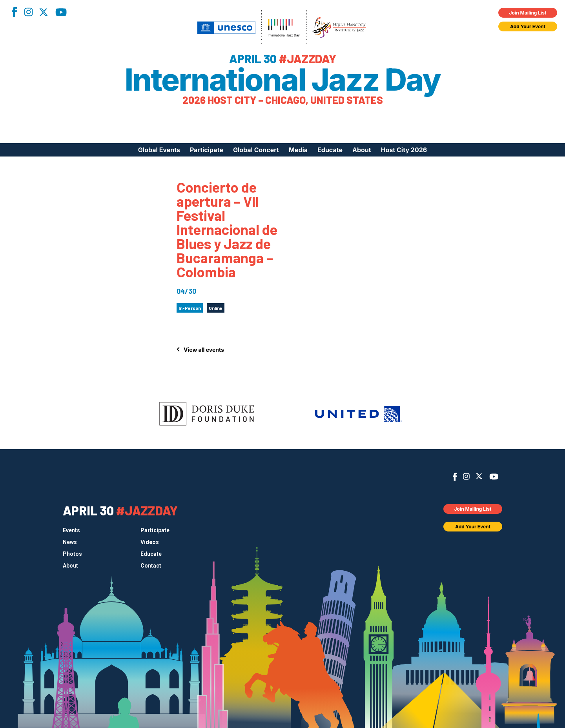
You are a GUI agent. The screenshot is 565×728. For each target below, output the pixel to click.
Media (298, 150)
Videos (150, 542)
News (70, 542)
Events (71, 530)
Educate (330, 150)
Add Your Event (528, 26)
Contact (151, 566)
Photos (72, 554)
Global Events (159, 150)
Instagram (28, 12)
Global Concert (256, 150)
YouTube (61, 12)
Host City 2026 (404, 150)
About (362, 150)
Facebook (14, 12)
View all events (204, 350)
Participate (207, 150)
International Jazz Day (283, 80)
